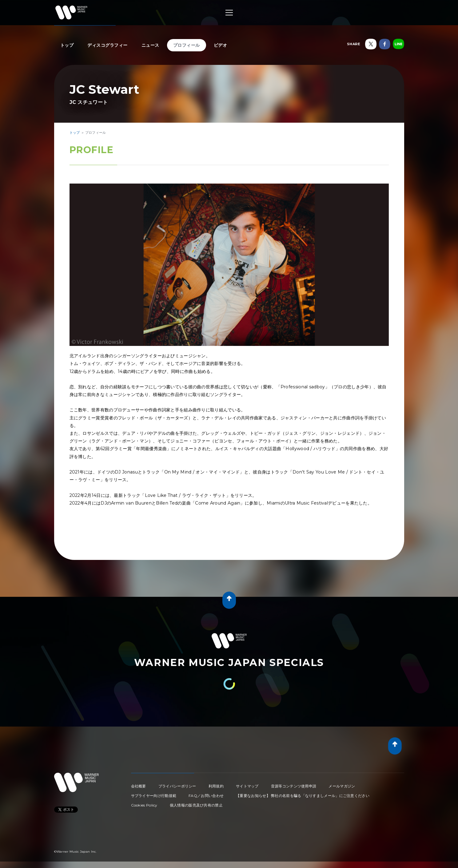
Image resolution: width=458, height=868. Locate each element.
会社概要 (139, 786)
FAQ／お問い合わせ (206, 796)
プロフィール (187, 45)
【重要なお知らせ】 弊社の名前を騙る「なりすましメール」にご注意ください (303, 796)
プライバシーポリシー (177, 786)
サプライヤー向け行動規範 (154, 796)
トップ (67, 45)
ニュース (150, 45)
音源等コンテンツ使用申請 (294, 786)
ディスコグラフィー (108, 45)
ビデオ (221, 45)
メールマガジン (342, 786)
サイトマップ (247, 786)
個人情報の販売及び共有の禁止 (196, 805)
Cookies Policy (144, 805)
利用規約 (216, 786)
